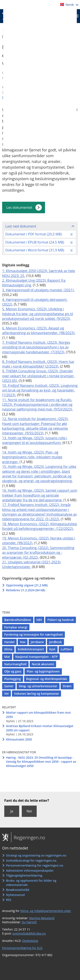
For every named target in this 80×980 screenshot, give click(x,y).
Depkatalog (30, 941)
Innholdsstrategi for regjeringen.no (31, 860)
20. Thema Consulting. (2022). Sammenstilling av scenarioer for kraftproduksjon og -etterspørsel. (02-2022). (38, 553)
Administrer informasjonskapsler (30, 871)
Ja (12, 811)
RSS (9, 900)
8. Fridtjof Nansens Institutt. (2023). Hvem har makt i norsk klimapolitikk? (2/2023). (38, 364)
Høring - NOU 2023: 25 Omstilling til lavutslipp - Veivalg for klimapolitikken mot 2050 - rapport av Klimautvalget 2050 (41, 762)
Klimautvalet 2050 (19, 739)
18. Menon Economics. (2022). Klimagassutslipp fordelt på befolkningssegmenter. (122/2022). (40, 526)
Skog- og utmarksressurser (38, 686)
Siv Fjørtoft (29, 922)
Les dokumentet (19, 207)
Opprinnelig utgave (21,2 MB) (27, 585)
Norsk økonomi (43, 664)
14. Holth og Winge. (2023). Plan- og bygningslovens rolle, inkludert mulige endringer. (32, 457)
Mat (7, 657)
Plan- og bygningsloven (43, 671)
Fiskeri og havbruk (61, 620)
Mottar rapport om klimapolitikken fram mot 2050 (38, 715)
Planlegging (13, 679)
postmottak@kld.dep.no (29, 933)
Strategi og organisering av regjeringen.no (36, 855)
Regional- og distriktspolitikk (47, 679)
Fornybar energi (16, 627)
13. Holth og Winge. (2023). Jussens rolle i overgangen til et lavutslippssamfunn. (35, 440)
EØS (39, 620)
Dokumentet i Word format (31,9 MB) (35, 250)
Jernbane (37, 642)
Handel (9, 642)
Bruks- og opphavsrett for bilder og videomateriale (31, 883)
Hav (23, 642)
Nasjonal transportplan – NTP (37, 657)
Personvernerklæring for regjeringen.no (35, 865)
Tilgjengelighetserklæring (24, 875)
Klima (8, 649)
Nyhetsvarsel (15, 895)
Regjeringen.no (28, 837)
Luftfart (66, 649)
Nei (29, 811)
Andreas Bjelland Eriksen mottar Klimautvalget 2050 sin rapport (40, 728)
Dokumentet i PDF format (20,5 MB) (33, 234)
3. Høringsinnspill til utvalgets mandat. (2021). (38, 290)
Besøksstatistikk (18, 890)
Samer (9, 686)
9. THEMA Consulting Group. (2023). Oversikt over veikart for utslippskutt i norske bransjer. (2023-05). (38, 376)
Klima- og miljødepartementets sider (46, 911)
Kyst (52, 649)
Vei (7, 694)
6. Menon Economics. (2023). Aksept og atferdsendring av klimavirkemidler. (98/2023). (39, 331)
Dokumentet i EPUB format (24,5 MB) (35, 242)
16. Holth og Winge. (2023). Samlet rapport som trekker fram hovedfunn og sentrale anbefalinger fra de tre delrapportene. (40, 495)
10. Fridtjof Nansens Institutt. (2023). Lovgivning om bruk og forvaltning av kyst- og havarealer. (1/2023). (40, 390)
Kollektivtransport (31, 649)
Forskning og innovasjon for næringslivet (33, 634)
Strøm (67, 686)
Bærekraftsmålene (18, 620)
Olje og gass (13, 671)
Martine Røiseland (42, 918)
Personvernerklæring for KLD (22, 948)
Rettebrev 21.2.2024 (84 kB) (25, 590)
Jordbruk (55, 642)
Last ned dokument (21, 226)
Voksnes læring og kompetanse (36, 694)
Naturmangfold (15, 664)
